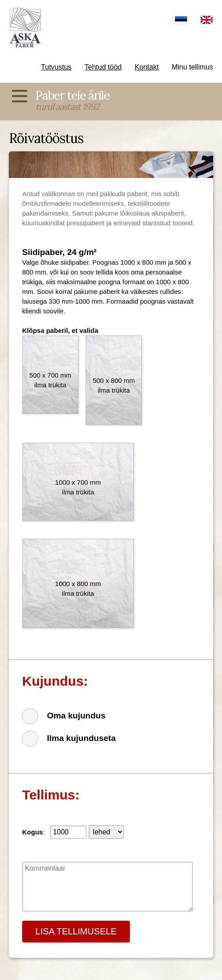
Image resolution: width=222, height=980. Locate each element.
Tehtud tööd (103, 67)
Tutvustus (56, 67)
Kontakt (147, 67)
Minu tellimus (193, 67)
